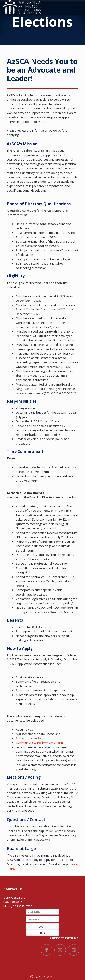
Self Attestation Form (30, 738)
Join (42, 933)
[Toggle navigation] (76, 7)
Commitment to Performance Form (39, 743)
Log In (42, 927)
